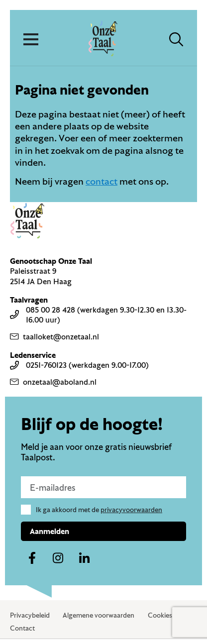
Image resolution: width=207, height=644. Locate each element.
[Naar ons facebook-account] (32, 558)
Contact (22, 628)
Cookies (160, 615)
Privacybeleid (30, 615)
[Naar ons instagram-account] (58, 558)
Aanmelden (50, 531)
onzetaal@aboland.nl (53, 382)
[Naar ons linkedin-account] (85, 558)
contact (102, 181)
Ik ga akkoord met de (99, 510)
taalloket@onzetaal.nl (54, 336)
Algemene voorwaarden (99, 615)
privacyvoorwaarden (131, 510)
